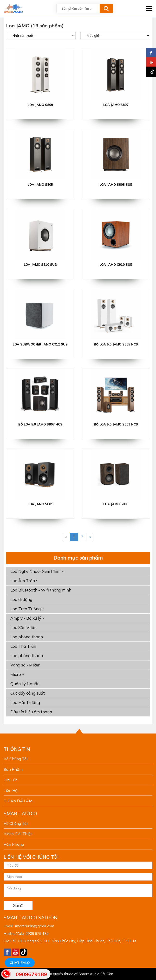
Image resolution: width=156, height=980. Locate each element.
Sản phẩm (13, 769)
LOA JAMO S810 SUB (40, 265)
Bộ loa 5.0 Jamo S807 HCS (40, 424)
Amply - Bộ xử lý (28, 618)
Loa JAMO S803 (116, 504)
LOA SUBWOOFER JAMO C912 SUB (40, 344)
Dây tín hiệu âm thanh (31, 712)
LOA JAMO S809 (40, 105)
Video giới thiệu (18, 834)
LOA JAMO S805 (40, 185)
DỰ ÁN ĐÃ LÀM (18, 801)
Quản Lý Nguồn (25, 684)
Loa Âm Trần (24, 581)
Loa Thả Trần (23, 646)
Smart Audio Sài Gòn (96, 974)
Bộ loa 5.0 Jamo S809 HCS (116, 424)
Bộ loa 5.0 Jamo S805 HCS (116, 344)
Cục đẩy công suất (28, 693)
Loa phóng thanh (27, 637)
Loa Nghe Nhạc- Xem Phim (37, 571)
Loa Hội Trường (25, 702)
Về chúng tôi (16, 759)
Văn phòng (14, 844)
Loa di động (21, 599)
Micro (17, 674)
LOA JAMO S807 (116, 105)
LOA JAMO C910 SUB (116, 265)
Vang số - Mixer (25, 665)
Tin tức (10, 780)
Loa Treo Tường (27, 609)
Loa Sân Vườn (23, 627)
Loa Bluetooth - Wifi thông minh (41, 590)
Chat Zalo (20, 963)
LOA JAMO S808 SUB (116, 185)
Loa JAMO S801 (40, 504)
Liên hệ (10, 790)
